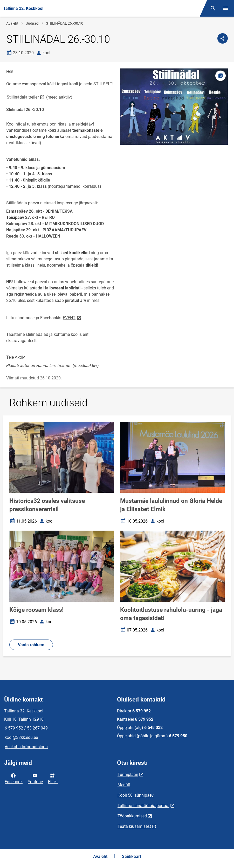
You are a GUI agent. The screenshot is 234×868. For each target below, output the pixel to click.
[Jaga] (223, 38)
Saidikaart (132, 856)
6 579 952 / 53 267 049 (26, 728)
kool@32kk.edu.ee (21, 737)
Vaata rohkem (31, 645)
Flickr (53, 778)
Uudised (32, 23)
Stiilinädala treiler (26, 97)
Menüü (124, 785)
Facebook (14, 778)
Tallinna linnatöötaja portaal (143, 806)
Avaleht (12, 23)
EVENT (72, 318)
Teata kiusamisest (134, 826)
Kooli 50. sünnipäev (136, 795)
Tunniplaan (128, 775)
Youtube (35, 778)
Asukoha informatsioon (26, 747)
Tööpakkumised (132, 816)
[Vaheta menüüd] (225, 8)
